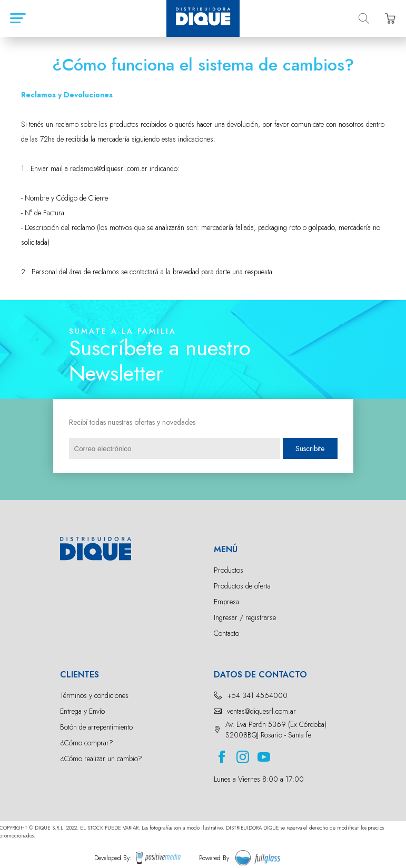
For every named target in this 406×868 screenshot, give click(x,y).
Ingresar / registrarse (245, 617)
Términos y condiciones (94, 695)
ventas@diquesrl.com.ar (261, 711)
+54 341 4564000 (257, 695)
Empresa (226, 602)
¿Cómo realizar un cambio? (101, 759)
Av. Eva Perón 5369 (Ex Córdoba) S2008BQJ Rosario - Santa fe (276, 730)
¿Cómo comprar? (87, 743)
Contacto (226, 633)
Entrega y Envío (82, 711)
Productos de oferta (242, 586)
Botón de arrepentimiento (96, 727)
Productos (229, 570)
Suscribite (310, 448)
